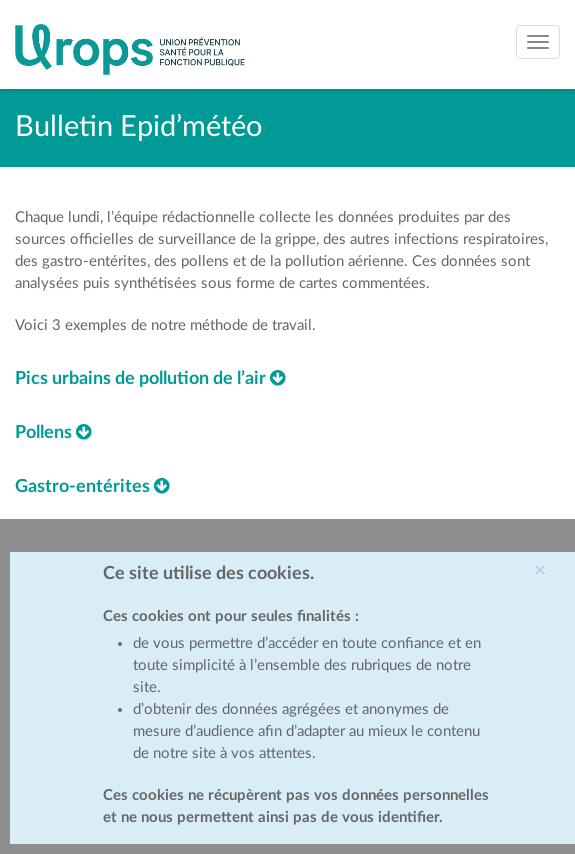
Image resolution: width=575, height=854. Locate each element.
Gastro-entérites (92, 487)
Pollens (53, 433)
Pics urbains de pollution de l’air (150, 379)
